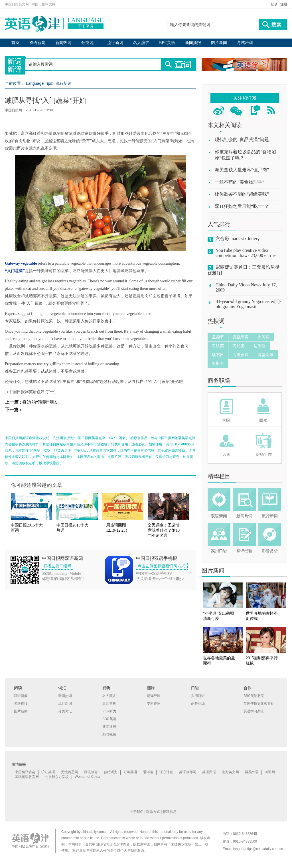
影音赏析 (270, 551)
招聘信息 (170, 812)
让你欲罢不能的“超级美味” (242, 194)
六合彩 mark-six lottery (238, 239)
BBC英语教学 (254, 696)
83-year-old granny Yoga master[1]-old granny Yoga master (248, 304)
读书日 (218, 355)
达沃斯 (259, 346)
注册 (284, 4)
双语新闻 (37, 43)
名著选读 (21, 704)
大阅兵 (263, 337)
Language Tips (39, 83)
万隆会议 (241, 355)
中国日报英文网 (17, 4)
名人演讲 (141, 43)
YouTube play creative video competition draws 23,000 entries (246, 253)
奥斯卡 (218, 363)
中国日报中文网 (44, 4)
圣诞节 (218, 337)
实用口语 (219, 551)
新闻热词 (63, 43)
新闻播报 (193, 43)
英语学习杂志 (254, 711)
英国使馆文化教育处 (259, 704)
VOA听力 (109, 711)
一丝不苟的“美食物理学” (240, 182)
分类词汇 (89, 43)
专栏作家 (154, 704)
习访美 (239, 346)
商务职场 (219, 381)
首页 (15, 43)
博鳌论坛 (265, 355)
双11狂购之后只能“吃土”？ (242, 206)
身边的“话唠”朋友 (40, 402)
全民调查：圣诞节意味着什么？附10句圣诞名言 (164, 530)
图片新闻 (219, 43)
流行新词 (115, 43)
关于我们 (137, 812)
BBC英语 (167, 43)
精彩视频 (109, 734)
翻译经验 (244, 551)
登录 (274, 4)
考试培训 (245, 43)
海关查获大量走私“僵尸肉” (242, 170)
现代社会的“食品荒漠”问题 (242, 139)
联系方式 (153, 812)
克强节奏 (241, 337)
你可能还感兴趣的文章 (36, 485)
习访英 (218, 346)
